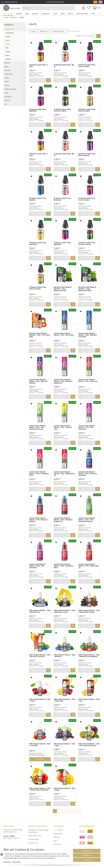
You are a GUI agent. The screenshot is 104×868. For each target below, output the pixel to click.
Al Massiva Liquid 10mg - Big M (64, 68)
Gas (6, 107)
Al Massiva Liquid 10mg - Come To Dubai (87, 68)
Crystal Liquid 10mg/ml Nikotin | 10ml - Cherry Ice (88, 383)
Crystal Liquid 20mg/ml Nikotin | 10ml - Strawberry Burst (64, 568)
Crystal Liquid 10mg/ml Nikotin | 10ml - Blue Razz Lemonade (88, 338)
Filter (33, 34)
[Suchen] (52, 9)
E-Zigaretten (46, 16)
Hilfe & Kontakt (34, 842)
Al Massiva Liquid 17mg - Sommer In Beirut (87, 246)
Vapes (27, 16)
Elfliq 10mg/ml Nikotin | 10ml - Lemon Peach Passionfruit (40, 792)
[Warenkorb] (96, 9)
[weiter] (79, 813)
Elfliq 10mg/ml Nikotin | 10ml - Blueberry (64, 658)
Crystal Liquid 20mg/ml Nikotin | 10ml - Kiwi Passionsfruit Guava (87, 522)
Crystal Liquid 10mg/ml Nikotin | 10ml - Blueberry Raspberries (63, 384)
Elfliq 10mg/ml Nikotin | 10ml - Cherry (40, 703)
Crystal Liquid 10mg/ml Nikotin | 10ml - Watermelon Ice (64, 476)
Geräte (8, 39)
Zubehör (8, 62)
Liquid (55, 16)
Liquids (8, 47)
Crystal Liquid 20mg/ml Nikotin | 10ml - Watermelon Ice (89, 568)
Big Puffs (35, 16)
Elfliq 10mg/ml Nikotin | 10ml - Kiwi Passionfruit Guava (89, 747)
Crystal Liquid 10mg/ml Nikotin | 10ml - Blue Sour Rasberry (38, 384)
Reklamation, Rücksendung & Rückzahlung (38, 834)
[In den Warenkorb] (48, 83)
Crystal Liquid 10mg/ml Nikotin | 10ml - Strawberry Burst (39, 476)
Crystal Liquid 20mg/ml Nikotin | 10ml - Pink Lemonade (37, 568)
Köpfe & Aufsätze (82, 16)
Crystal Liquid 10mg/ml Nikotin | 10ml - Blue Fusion (64, 337)
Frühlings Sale (8, 16)
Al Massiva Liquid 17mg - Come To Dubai (87, 202)
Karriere (60, 832)
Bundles (19, 16)
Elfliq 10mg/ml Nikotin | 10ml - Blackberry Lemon (64, 614)
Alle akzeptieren (85, 851)
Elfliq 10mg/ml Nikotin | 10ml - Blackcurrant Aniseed (89, 614)
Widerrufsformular (35, 838)
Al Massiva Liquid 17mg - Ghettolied (38, 246)
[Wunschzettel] (89, 9)
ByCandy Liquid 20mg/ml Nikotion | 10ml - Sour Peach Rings (39, 338)
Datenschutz (58, 836)
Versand (32, 865)
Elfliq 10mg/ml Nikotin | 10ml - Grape (64, 747)
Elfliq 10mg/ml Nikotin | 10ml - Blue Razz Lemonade (40, 658)
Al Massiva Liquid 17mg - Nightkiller (63, 246)
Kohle (93, 16)
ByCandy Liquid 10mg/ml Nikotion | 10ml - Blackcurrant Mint (63, 291)
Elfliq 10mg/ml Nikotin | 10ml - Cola (89, 703)
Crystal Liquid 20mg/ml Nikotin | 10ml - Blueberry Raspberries (63, 522)
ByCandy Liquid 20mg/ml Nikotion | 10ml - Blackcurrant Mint (87, 291)
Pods (7, 50)
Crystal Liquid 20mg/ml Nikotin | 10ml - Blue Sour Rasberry (38, 522)
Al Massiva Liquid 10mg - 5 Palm (39, 68)
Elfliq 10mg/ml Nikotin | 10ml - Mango (64, 792)
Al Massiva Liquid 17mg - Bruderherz (63, 202)
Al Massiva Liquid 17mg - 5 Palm (39, 157)
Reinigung (8, 99)
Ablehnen (85, 860)
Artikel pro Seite (58, 34)
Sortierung (43, 34)
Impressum (9, 862)
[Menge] (37, 83)
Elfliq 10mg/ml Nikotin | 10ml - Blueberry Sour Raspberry (89, 658)
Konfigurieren (85, 855)
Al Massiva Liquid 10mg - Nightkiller (38, 113)
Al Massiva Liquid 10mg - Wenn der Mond (87, 113)
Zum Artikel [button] (40, 762)
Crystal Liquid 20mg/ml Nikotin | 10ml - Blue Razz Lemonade (88, 476)
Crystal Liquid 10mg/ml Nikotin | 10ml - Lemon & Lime (63, 430)
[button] (83, 9)
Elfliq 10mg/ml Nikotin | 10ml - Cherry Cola (64, 703)
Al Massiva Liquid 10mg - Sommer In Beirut (63, 113)
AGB (55, 843)
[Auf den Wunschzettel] (31, 45)
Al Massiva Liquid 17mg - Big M (64, 157)
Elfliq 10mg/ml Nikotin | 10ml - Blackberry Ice (40, 614)
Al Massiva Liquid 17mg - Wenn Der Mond (38, 291)
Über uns (57, 840)
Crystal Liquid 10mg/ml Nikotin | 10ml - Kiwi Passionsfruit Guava (37, 430)
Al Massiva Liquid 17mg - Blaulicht (38, 202)
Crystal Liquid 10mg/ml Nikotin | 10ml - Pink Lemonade (87, 430)
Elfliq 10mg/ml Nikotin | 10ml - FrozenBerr (40, 747)
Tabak (63, 16)
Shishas (70, 16)
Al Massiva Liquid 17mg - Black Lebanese (87, 157)
